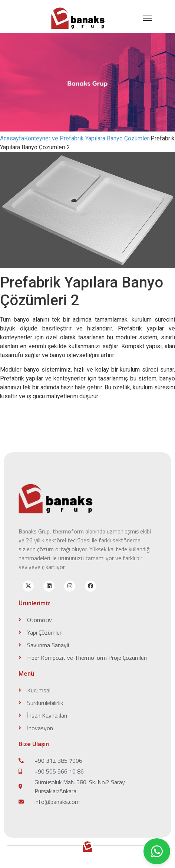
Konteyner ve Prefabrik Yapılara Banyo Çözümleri (87, 138)
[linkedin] (49, 586)
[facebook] (90, 586)
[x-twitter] (28, 586)
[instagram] (70, 586)
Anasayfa (12, 138)
